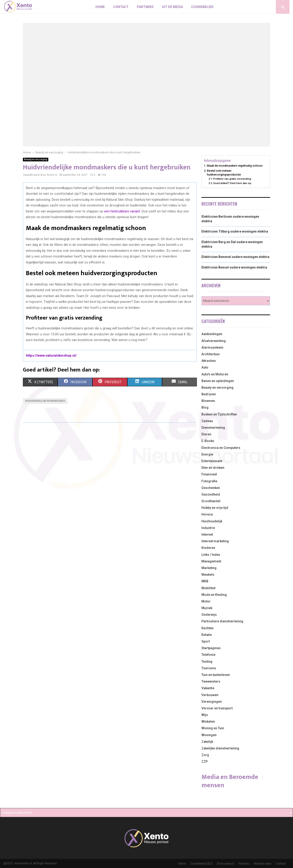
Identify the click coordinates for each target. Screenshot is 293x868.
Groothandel (211, 501)
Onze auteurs (225, 864)
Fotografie (209, 481)
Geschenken (211, 488)
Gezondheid (211, 494)
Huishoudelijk (212, 521)
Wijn (205, 715)
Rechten (208, 628)
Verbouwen (210, 695)
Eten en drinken (213, 468)
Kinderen (208, 548)
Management (211, 561)
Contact (121, 7)
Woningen (209, 735)
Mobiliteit (208, 588)
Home (100, 7)
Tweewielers (211, 681)
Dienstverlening (213, 428)
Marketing (209, 568)
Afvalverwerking (214, 341)
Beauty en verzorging (36, 159)
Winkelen (208, 722)
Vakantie (208, 688)
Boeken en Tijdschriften (219, 414)
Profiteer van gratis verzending (232, 179)
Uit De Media (172, 7)
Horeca (207, 514)
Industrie (208, 528)
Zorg (205, 755)
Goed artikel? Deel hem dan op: (232, 183)
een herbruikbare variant (122, 211)
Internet (207, 534)
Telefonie (208, 655)
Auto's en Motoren (215, 374)
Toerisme (209, 668)
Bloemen (208, 401)
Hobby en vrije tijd (215, 508)
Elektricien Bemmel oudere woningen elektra (235, 257)
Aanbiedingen (212, 334)
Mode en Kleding (214, 595)
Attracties (209, 361)
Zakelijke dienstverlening (220, 748)
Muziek (207, 608)
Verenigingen (212, 702)
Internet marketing (215, 541)
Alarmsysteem (212, 347)
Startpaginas (211, 648)
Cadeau (207, 421)
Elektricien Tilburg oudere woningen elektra (235, 231)
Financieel (209, 474)
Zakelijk (207, 742)
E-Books (208, 441)
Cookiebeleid (202, 7)
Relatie (207, 635)
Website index (263, 864)
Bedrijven (209, 394)
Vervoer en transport (217, 708)
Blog (205, 407)
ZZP (205, 762)
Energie (207, 454)
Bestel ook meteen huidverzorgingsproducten (224, 173)
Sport (206, 641)
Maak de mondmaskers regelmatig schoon (235, 166)
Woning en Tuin (213, 728)
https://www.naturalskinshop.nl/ (51, 355)
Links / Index (211, 555)
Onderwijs (209, 615)
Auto (205, 367)
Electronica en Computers (221, 448)
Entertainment (212, 461)
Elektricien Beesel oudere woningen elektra (234, 267)
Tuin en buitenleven (216, 675)
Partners (145, 7)
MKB (205, 581)
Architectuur (211, 354)
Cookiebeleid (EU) (201, 864)
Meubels (208, 575)
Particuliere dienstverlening (222, 621)
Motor (206, 601)
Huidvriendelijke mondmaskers (45, 401)
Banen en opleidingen (218, 381)
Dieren (206, 434)
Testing (207, 662)
